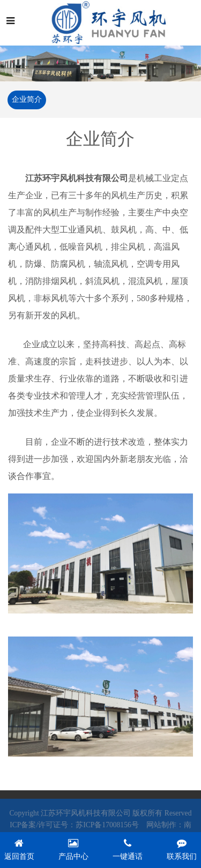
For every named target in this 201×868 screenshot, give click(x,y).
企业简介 (26, 99)
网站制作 (161, 827)
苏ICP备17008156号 (107, 827)
